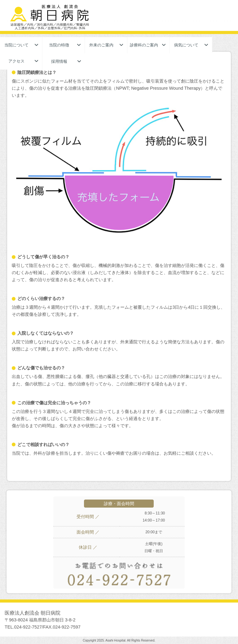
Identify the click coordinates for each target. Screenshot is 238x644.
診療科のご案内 (144, 45)
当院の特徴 (59, 45)
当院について (16, 45)
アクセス (16, 61)
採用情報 (59, 61)
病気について (186, 45)
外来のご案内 (101, 45)
